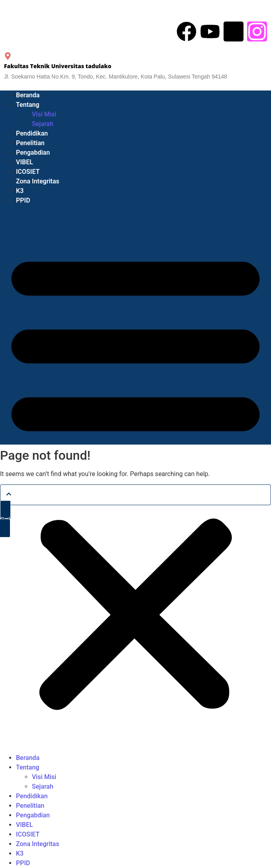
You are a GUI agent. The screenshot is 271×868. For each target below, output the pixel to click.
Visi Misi (44, 114)
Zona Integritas (38, 181)
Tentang (28, 105)
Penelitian (30, 143)
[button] (135, 479)
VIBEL (25, 162)
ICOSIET (28, 172)
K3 (20, 191)
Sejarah (43, 124)
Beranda (28, 95)
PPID (23, 200)
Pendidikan (32, 133)
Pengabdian (33, 153)
